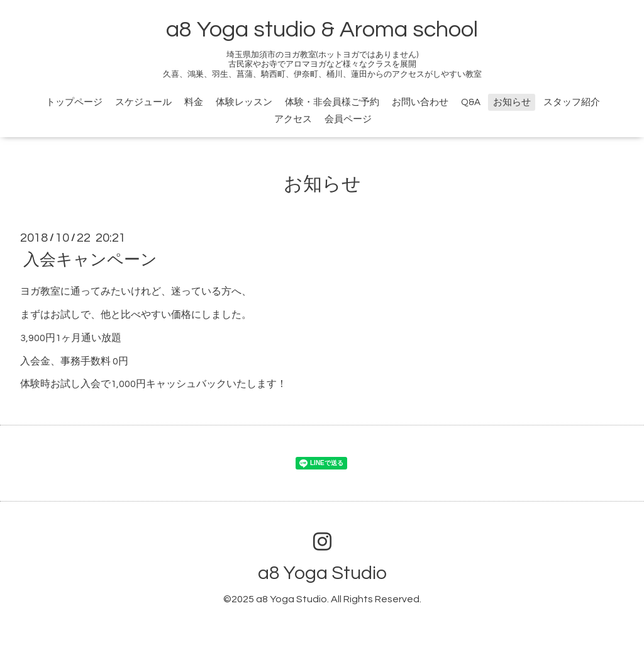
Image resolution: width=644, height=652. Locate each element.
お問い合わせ (420, 102)
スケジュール (143, 102)
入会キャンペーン (90, 260)
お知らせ (512, 102)
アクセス (293, 119)
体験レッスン (244, 102)
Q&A (471, 102)
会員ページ (348, 119)
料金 (194, 102)
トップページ (74, 102)
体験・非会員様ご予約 (332, 102)
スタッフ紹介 (572, 102)
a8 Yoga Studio (322, 573)
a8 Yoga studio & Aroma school (322, 30)
